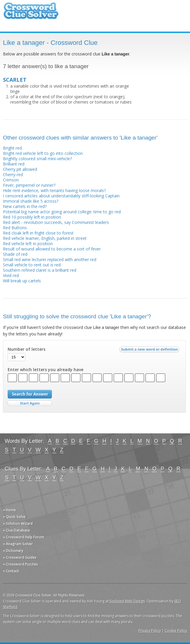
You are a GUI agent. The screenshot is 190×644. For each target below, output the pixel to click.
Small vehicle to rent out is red (32, 265)
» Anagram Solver (18, 544)
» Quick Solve (14, 517)
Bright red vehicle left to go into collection (43, 153)
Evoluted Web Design (127, 601)
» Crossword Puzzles (20, 564)
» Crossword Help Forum (24, 537)
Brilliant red (14, 164)
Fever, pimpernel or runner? (29, 185)
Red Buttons (15, 228)
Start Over (30, 403)
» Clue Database (16, 530)
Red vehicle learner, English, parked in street (45, 238)
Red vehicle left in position (28, 244)
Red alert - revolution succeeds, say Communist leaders (56, 222)
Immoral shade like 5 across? (31, 201)
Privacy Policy (150, 631)
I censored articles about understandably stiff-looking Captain (61, 196)
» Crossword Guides (20, 557)
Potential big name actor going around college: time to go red (62, 212)
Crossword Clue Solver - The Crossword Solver (31, 13)
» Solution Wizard (18, 523)
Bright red (12, 148)
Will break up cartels (22, 281)
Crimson (11, 180)
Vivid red (11, 275)
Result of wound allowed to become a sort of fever (52, 249)
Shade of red (15, 254)
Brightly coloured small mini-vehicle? (37, 159)
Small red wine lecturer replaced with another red (50, 259)
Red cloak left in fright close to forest (38, 233)
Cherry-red (13, 174)
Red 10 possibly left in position (32, 217)
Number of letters (27, 349)
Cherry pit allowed (20, 169)
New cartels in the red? (25, 206)
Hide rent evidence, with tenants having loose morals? (54, 190)
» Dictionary (13, 551)
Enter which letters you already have (46, 370)
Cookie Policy (176, 631)
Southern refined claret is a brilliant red (40, 270)
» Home (9, 510)
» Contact (11, 571)
